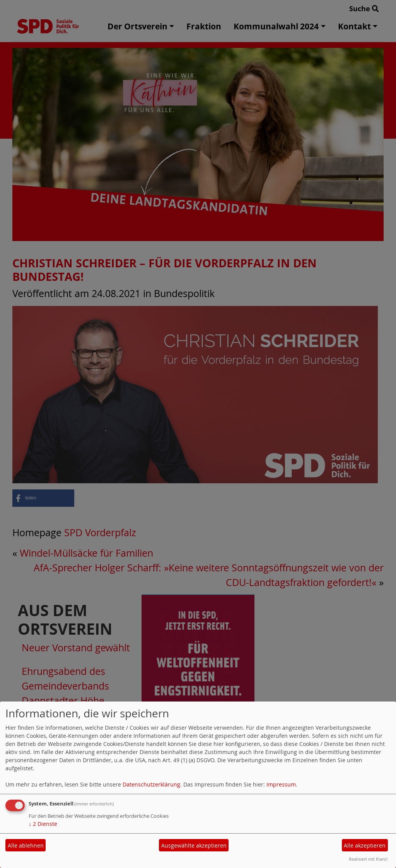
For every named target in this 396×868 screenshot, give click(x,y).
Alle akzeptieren (365, 845)
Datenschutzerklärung (151, 784)
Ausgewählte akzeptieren (194, 845)
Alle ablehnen (26, 845)
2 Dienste (43, 824)
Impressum (281, 784)
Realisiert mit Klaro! (368, 859)
